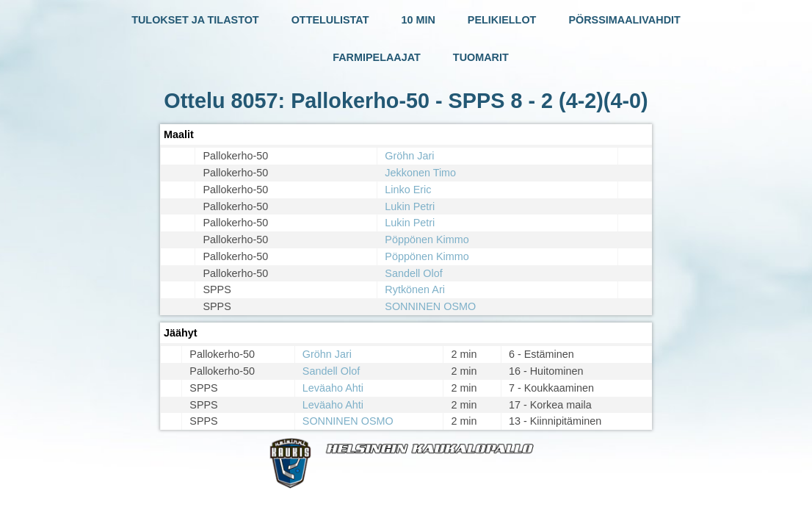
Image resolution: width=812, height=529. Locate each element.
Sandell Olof (413, 273)
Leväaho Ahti (333, 388)
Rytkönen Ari (415, 289)
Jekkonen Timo (420, 173)
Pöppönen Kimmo (427, 240)
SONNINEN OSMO (430, 306)
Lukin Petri (410, 206)
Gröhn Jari (409, 156)
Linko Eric (408, 190)
